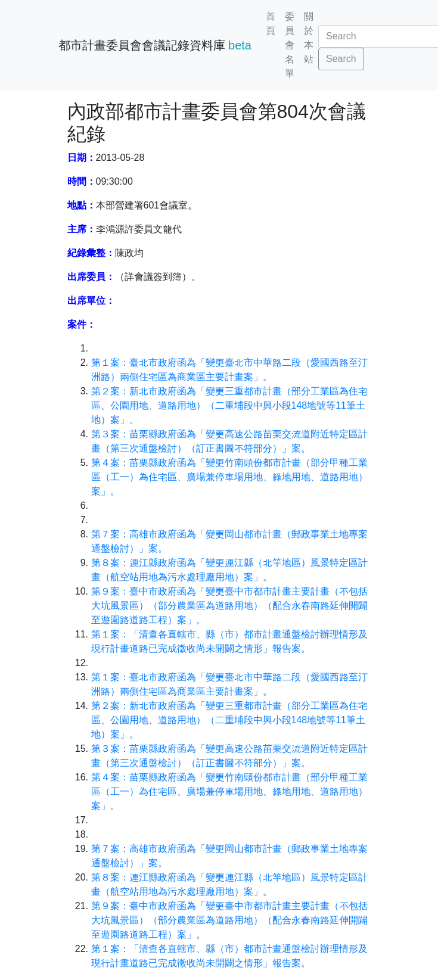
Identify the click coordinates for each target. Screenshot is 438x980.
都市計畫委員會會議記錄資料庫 (155, 45)
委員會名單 (290, 45)
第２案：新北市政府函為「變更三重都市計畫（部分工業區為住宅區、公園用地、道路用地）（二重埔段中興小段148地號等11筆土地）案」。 (229, 405)
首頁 (271, 24)
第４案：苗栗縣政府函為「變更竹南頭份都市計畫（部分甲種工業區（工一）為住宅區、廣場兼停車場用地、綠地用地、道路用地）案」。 (229, 477)
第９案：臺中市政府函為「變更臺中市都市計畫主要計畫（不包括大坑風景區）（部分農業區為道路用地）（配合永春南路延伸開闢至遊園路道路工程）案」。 (229, 606)
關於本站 (309, 38)
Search (341, 59)
